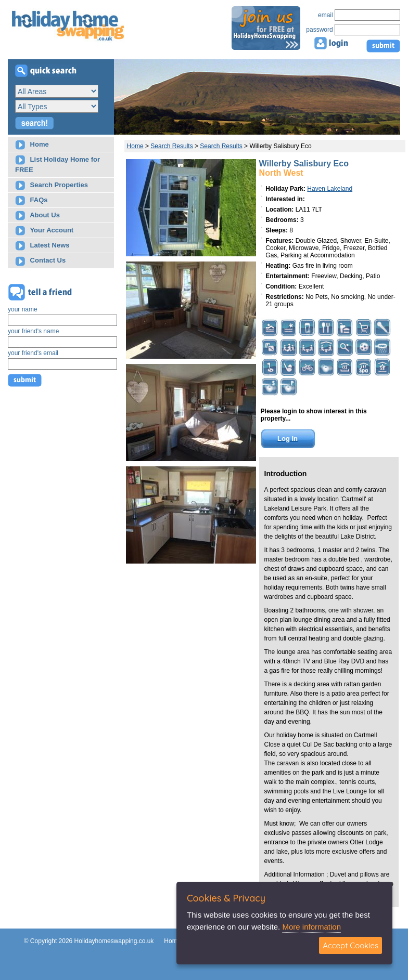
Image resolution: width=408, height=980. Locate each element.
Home (32, 145)
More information (311, 927)
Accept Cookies (350, 945)
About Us (37, 215)
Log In (288, 439)
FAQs (31, 200)
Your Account (44, 231)
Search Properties (52, 185)
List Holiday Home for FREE (58, 164)
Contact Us (40, 261)
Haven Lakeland (330, 189)
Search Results (171, 146)
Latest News (42, 246)
